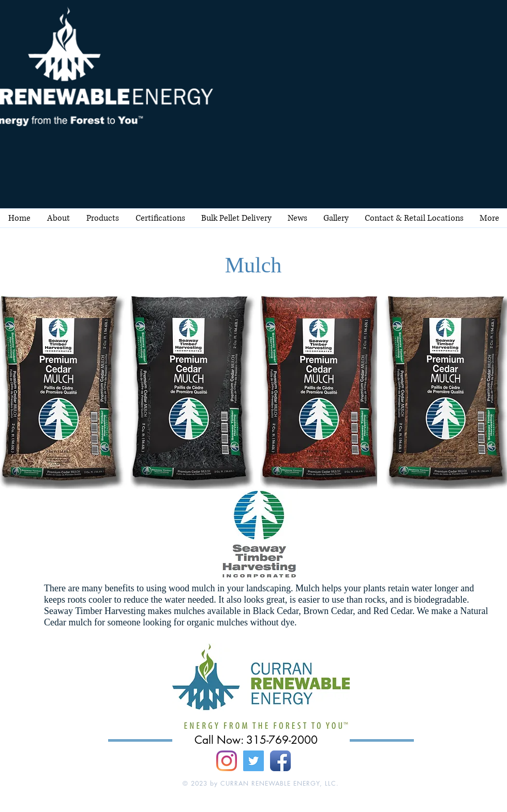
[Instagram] (227, 761)
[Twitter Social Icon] (253, 761)
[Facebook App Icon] (280, 761)
